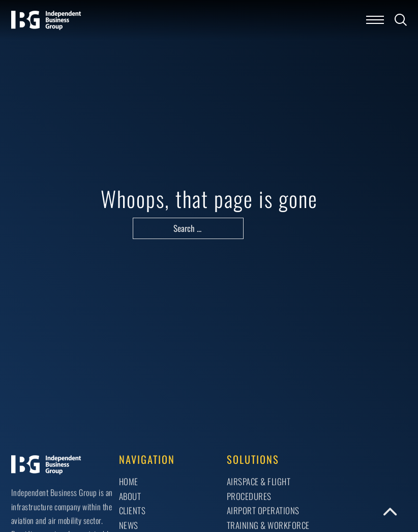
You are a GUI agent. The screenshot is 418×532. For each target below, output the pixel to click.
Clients (132, 510)
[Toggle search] (401, 20)
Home (129, 481)
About (130, 496)
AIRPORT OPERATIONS (263, 510)
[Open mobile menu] (375, 20)
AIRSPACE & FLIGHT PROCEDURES (259, 489)
